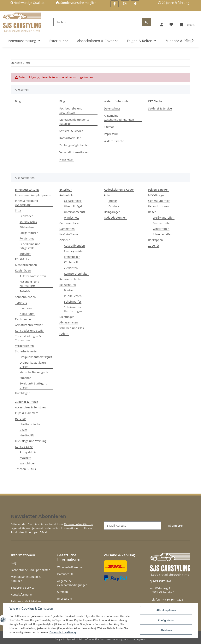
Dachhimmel (23, 319)
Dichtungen (67, 317)
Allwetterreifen (163, 234)
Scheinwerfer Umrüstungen (73, 309)
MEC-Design (156, 195)
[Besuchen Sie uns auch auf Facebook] (114, 4)
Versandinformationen (74, 152)
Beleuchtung (68, 285)
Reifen (152, 212)
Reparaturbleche (70, 279)
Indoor (113, 201)
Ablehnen (166, 630)
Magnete (25, 458)
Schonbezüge (28, 222)
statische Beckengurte (34, 372)
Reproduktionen (159, 206)
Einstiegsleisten (74, 251)
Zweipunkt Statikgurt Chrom (33, 385)
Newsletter (66, 159)
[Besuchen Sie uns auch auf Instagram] (125, 4)
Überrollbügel (73, 206)
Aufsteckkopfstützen (33, 276)
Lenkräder (26, 216)
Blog (18, 101)
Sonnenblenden (25, 297)
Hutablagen (23, 393)
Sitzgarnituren (29, 233)
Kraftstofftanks (69, 234)
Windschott (71, 218)
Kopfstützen (23, 270)
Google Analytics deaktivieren (71, 639)
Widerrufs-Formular (117, 101)
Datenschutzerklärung (78, 524)
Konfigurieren (166, 620)
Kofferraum (27, 314)
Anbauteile (66, 195)
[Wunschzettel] (171, 25)
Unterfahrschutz (75, 212)
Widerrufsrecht (114, 141)
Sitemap (109, 127)
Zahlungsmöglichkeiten (74, 145)
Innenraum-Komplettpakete (33, 195)
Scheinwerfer (73, 302)
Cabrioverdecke (69, 223)
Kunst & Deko (24, 447)
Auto (107, 195)
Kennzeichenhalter (76, 274)
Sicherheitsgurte (26, 351)
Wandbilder (27, 463)
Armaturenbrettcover (29, 325)
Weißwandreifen (164, 218)
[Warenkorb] (187, 25)
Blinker (69, 290)
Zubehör (25, 254)
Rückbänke (22, 259)
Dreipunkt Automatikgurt (36, 357)
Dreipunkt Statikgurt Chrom (33, 365)
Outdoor (114, 206)
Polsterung (27, 238)
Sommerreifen (162, 223)
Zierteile (65, 240)
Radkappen (156, 240)
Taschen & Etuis (25, 469)
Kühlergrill (71, 262)
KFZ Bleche (155, 101)
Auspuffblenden (74, 246)
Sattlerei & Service (71, 131)
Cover (23, 430)
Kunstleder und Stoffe (29, 330)
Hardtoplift (27, 435)
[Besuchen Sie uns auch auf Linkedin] (135, 4)
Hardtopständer (30, 424)
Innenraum (27, 308)
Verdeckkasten (24, 346)
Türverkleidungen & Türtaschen (28, 338)
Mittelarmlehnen (26, 265)
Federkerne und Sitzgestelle (30, 246)
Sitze (18, 210)
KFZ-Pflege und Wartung (31, 441)
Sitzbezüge (27, 227)
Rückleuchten (73, 296)
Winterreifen (161, 229)
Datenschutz (112, 108)
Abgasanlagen (69, 322)
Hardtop (20, 419)
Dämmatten (67, 229)
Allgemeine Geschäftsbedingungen (119, 118)
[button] (162, 25)
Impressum (111, 134)
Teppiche (21, 302)
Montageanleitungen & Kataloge (74, 122)
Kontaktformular (70, 138)
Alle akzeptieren (166, 610)
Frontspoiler (72, 257)
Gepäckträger (73, 201)
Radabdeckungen (115, 218)
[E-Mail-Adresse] (133, 526)
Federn (64, 334)
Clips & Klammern (27, 413)
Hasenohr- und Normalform (30, 284)
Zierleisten (71, 268)
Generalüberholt (159, 201)
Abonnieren (176, 526)
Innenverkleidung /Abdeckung (27, 203)
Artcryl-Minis (28, 452)
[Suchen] (98, 22)
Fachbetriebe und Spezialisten (71, 110)
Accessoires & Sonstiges (31, 407)
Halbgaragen (112, 212)
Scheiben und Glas (72, 328)
